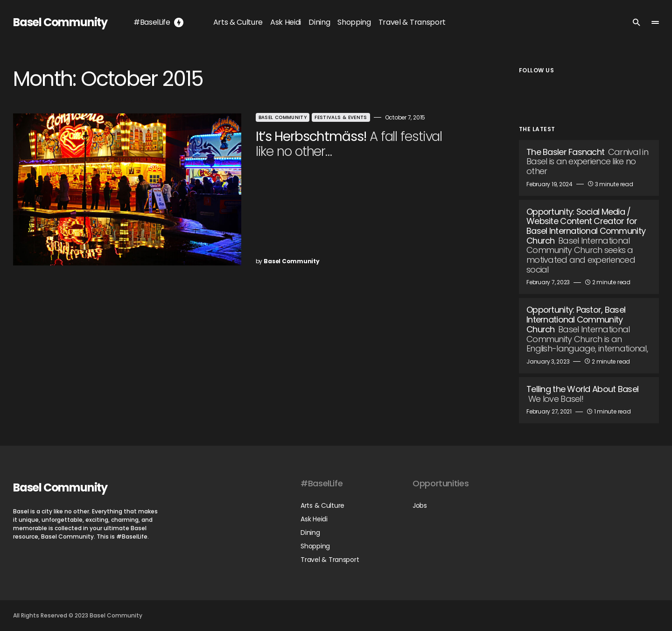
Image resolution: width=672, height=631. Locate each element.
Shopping (315, 546)
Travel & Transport (330, 560)
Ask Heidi (314, 519)
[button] (637, 22)
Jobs (420, 505)
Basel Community (60, 22)
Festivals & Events (333, 117)
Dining (310, 533)
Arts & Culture (322, 505)
